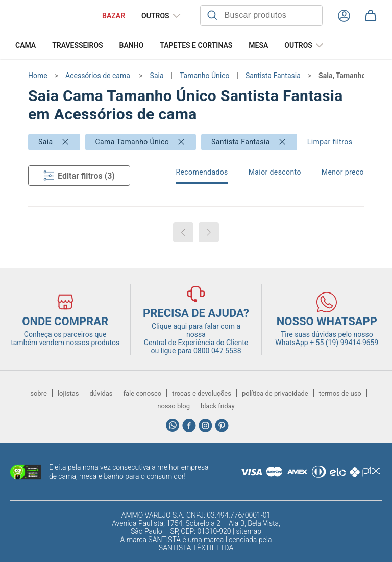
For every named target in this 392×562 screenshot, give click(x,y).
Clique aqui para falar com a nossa (196, 334)
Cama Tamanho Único (132, 142)
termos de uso (340, 393)
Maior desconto (275, 172)
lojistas (68, 393)
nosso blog (174, 406)
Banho (132, 45)
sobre (39, 393)
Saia (46, 142)
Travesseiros (77, 45)
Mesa (258, 45)
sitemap (249, 531)
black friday (218, 406)
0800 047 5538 (217, 351)
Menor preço (343, 172)
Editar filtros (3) (79, 176)
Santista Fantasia (241, 142)
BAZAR (114, 16)
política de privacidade (275, 393)
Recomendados (202, 172)
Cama (26, 45)
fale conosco (143, 393)
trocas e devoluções (202, 393)
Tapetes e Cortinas (196, 45)
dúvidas (101, 393)
